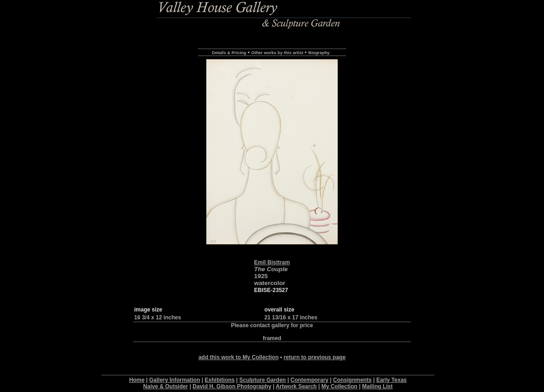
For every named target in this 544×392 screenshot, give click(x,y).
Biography (319, 53)
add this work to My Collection (238, 357)
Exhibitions (220, 380)
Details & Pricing (229, 53)
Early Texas (391, 380)
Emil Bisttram (272, 262)
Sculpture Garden (263, 380)
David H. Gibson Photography (232, 386)
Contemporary (309, 380)
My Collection (340, 386)
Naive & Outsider (166, 386)
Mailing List (377, 386)
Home (137, 380)
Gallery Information (175, 380)
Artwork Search (296, 386)
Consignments (352, 380)
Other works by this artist (277, 53)
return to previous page (315, 357)
